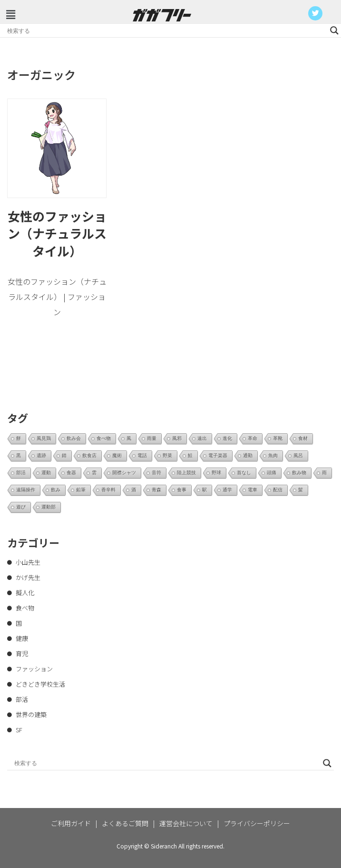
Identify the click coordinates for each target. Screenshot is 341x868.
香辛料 (108, 490)
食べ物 (104, 438)
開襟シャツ (124, 473)
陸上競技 (186, 473)
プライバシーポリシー (257, 823)
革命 (253, 438)
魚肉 (273, 455)
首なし (244, 473)
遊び (21, 507)
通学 (227, 490)
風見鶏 (44, 438)
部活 (21, 473)
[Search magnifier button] (334, 30)
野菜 (167, 455)
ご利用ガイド (71, 823)
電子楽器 (218, 455)
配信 (278, 490)
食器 (71, 473)
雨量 (152, 438)
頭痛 (272, 473)
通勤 (248, 455)
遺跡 (41, 455)
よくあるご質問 (125, 823)
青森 (156, 490)
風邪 (177, 438)
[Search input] (166, 30)
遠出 (202, 438)
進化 (227, 438)
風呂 (298, 455)
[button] (10, 14)
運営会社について (186, 823)
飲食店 (89, 455)
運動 (46, 473)
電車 (253, 490)
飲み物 (299, 473)
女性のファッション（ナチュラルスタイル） (57, 233)
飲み (56, 490)
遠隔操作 (26, 490)
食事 (182, 490)
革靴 (278, 438)
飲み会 (74, 438)
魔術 (117, 455)
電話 (142, 455)
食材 (303, 438)
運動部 (49, 507)
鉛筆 (81, 490)
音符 (156, 473)
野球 (216, 473)
